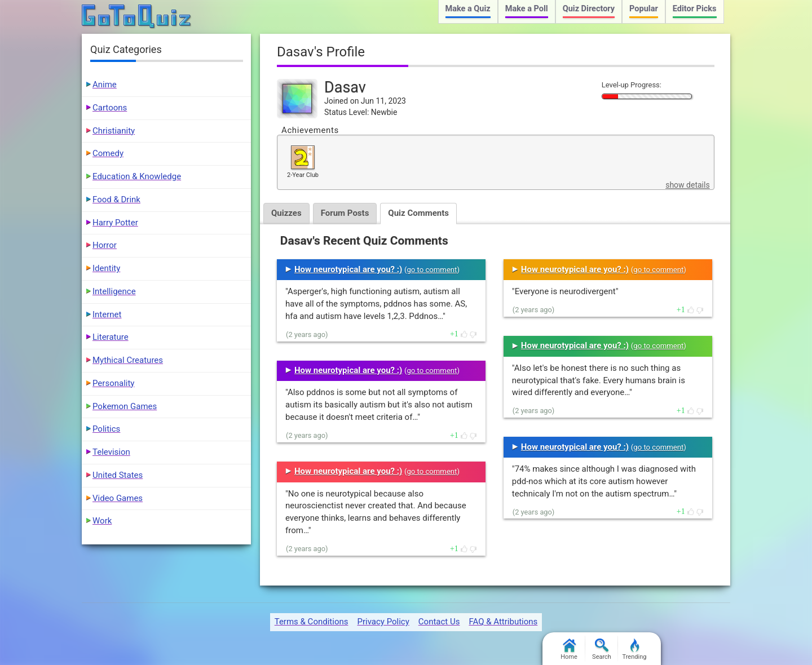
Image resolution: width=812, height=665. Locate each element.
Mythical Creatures (128, 360)
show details (687, 185)
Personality (113, 383)
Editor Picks (695, 9)
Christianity (114, 131)
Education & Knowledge (137, 176)
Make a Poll (527, 9)
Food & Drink (116, 200)
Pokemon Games (125, 406)
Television (111, 452)
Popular (644, 9)
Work (102, 521)
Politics (106, 429)
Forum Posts (345, 213)
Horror (105, 245)
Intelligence (114, 291)
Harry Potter (115, 223)
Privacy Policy (383, 622)
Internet (107, 314)
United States (118, 475)
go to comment (432, 270)
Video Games (118, 498)
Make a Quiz (468, 9)
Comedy (108, 153)
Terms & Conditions (312, 622)
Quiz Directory (589, 9)
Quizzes (286, 213)
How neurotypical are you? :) (348, 269)
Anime (105, 85)
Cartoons (110, 108)
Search (602, 650)
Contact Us (439, 622)
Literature (111, 337)
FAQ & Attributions (503, 622)
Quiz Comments (418, 213)
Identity (106, 268)
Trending (635, 650)
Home (569, 650)
